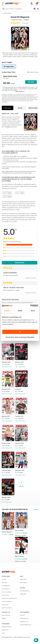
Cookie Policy (5, 605)
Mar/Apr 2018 (6, 362)
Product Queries (6, 615)
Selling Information (7, 627)
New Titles (4, 583)
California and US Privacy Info (9, 598)
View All (36, 510)
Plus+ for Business (6, 592)
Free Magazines (6, 586)
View (3, 367)
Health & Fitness (7, 13)
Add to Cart (9, 367)
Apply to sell (5, 630)
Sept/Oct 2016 (20, 443)
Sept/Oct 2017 (6, 389)
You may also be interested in (15, 509)
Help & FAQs (23, 579)
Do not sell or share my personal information (20, 337)
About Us (22, 615)
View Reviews (20, 263)
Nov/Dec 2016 (6, 443)
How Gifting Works (25, 591)
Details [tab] (20, 311)
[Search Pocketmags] (4, 9)
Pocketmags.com (24, 618)
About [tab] (33, 311)
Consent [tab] (7, 311)
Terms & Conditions (7, 601)
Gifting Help (23, 594)
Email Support (24, 583)
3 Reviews (25, 23)
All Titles (4, 579)
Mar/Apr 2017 (6, 416)
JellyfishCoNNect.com (26, 625)
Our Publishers (5, 589)
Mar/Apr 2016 (6, 497)
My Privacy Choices (7, 608)
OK (20, 332)
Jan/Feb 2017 (19, 416)
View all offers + (20, 91)
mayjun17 (18, 389)
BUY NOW (31, 82)
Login (3, 633)
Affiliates (4, 618)
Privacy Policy (5, 595)
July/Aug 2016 (6, 470)
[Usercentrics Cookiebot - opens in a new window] (30, 306)
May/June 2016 (20, 470)
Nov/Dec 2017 (19, 362)
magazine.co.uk (24, 622)
